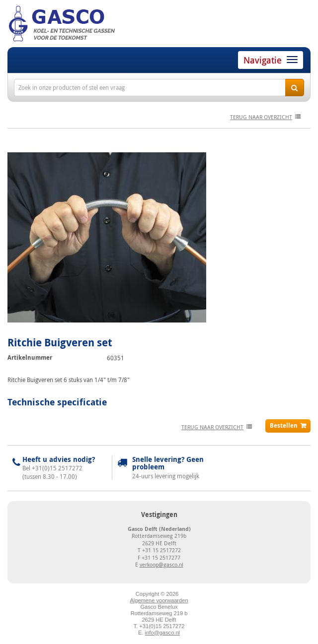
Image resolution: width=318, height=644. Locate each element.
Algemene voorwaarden (159, 600)
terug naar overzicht (261, 117)
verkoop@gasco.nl (161, 564)
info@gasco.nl (162, 633)
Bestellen (284, 425)
